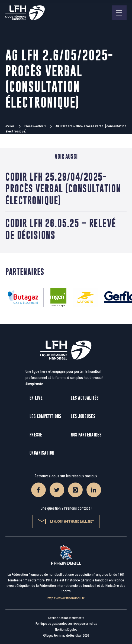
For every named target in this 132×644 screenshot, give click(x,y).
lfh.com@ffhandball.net (66, 522)
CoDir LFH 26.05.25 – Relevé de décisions (61, 229)
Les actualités (85, 398)
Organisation (42, 453)
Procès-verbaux (35, 126)
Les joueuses (83, 416)
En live (36, 398)
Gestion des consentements (66, 618)
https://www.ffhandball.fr (66, 598)
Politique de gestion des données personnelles (66, 624)
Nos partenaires (86, 435)
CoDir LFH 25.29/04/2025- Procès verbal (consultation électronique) (63, 188)
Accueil (10, 126)
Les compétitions (45, 416)
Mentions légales (66, 630)
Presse (36, 435)
